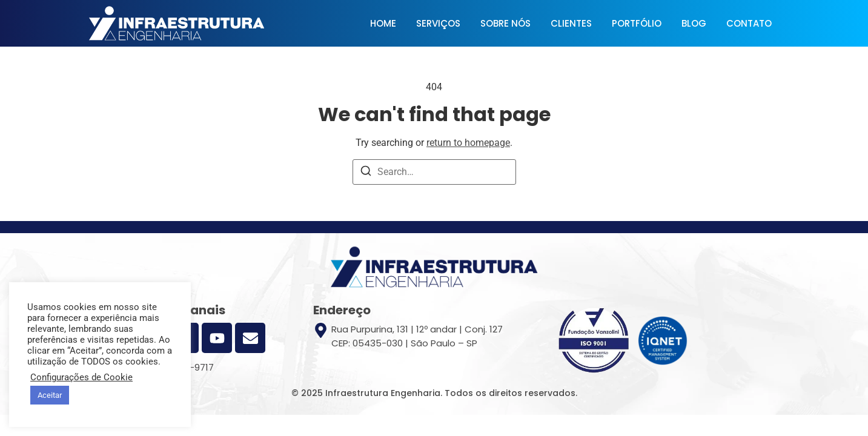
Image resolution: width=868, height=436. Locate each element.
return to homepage (468, 143)
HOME (383, 23)
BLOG (694, 23)
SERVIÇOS (438, 23)
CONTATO (749, 23)
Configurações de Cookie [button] (81, 377)
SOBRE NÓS (505, 23)
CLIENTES (571, 23)
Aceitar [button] (50, 395)
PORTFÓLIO (637, 23)
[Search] (366, 173)
